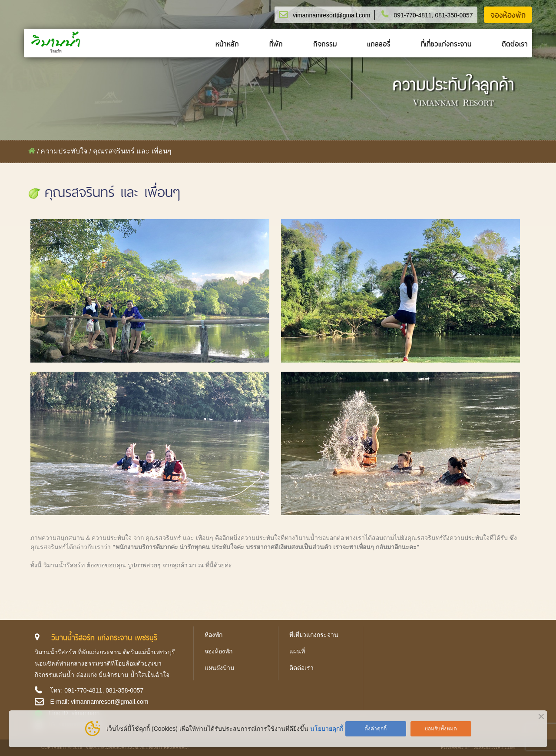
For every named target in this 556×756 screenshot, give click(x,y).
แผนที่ (297, 651)
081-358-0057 (454, 15)
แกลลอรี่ (379, 44)
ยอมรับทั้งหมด (441, 729)
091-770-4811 (412, 15)
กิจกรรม (325, 44)
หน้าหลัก (227, 44)
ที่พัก (276, 44)
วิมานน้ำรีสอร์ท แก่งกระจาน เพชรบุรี (104, 638)
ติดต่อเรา (515, 44)
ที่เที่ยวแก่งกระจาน (446, 44)
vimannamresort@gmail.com (331, 15)
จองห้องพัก (508, 15)
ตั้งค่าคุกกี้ (376, 729)
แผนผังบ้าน (220, 668)
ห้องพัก (213, 635)
